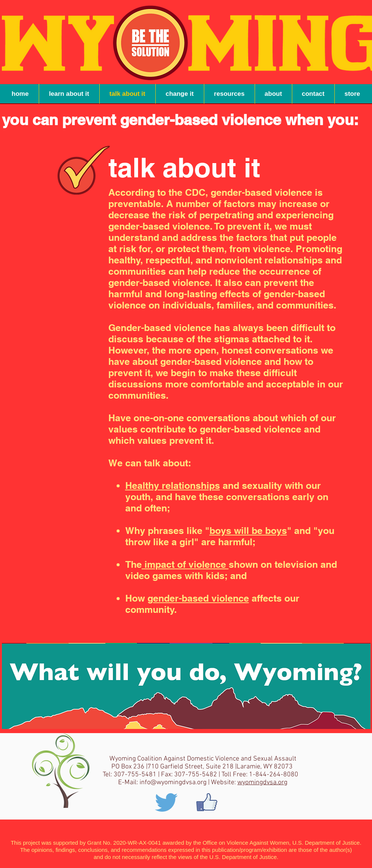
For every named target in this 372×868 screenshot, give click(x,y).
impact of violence (185, 564)
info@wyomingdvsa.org (173, 783)
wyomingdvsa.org (262, 783)
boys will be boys (248, 531)
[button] (229, 94)
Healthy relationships (173, 485)
